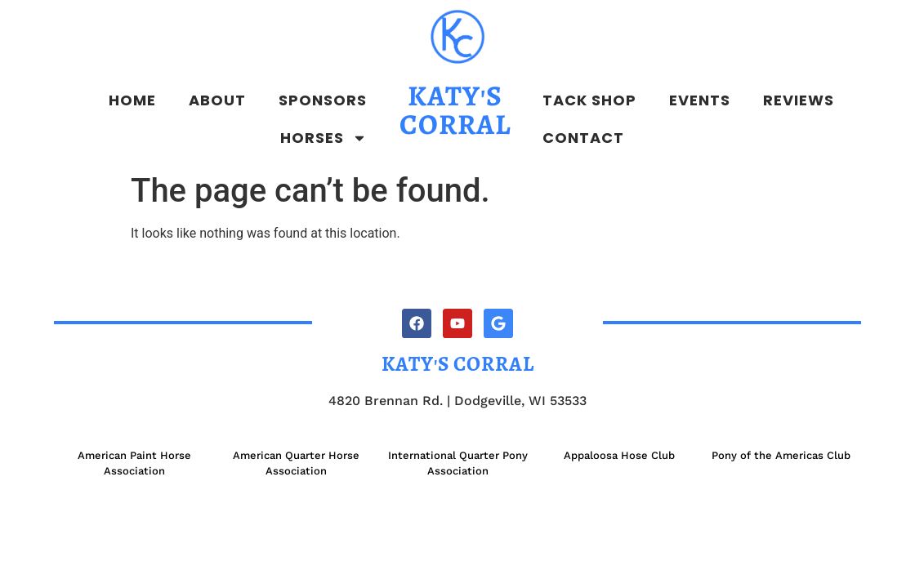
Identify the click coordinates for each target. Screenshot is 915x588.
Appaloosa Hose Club (619, 455)
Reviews (799, 100)
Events (700, 100)
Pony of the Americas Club (781, 455)
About (217, 100)
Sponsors (323, 100)
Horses (324, 138)
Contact (583, 138)
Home (132, 100)
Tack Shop (589, 100)
